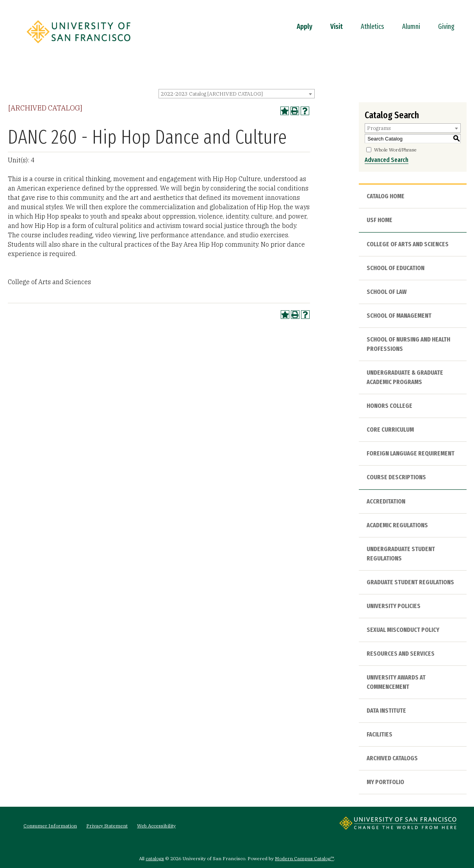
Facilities (380, 734)
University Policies (394, 606)
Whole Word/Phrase (395, 150)
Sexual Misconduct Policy (403, 630)
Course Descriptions (396, 477)
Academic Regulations (397, 525)
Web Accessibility (156, 826)
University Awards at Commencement (396, 682)
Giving (446, 27)
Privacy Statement (107, 826)
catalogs (155, 858)
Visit (337, 27)
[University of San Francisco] (78, 46)
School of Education (396, 268)
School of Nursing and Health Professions (408, 344)
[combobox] (237, 94)
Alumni (411, 27)
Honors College (389, 406)
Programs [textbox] (379, 128)
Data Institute (386, 711)
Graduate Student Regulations (410, 582)
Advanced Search (387, 160)
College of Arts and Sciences (408, 244)
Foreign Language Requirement (411, 453)
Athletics (372, 27)
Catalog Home (386, 196)
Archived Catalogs (392, 758)
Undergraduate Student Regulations (401, 554)
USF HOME (380, 220)
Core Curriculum (390, 430)
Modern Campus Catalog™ (304, 858)
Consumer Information (50, 826)
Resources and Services (401, 654)
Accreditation (386, 501)
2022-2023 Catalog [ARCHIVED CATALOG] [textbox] (212, 94)
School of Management (399, 316)
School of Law (387, 292)
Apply (305, 27)
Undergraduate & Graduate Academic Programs (405, 377)
